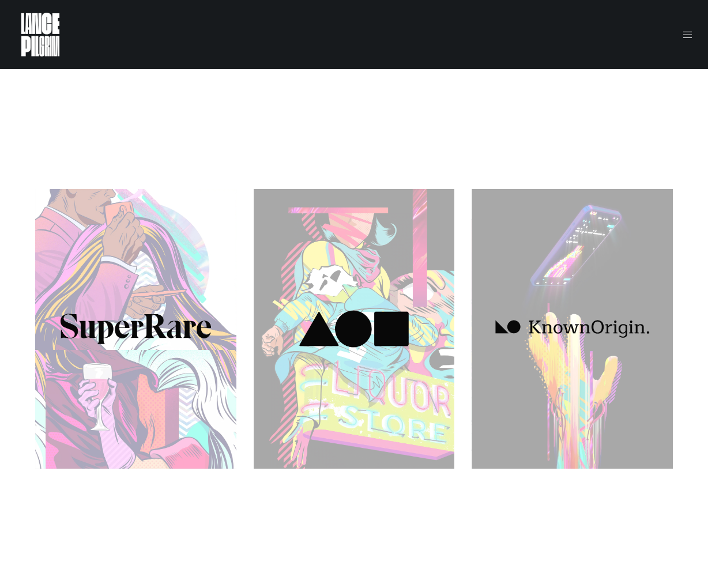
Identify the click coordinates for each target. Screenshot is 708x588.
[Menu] (681, 35)
